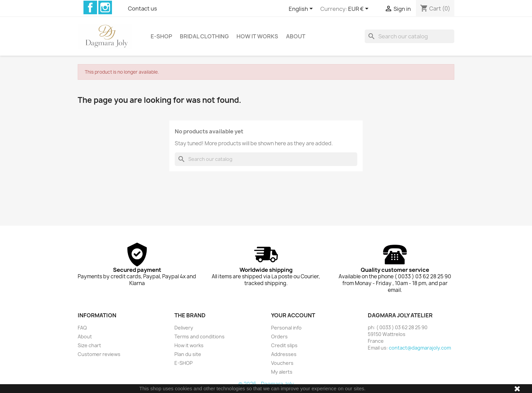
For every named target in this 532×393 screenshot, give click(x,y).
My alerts (282, 372)
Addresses (284, 354)
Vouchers (282, 363)
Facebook (90, 7)
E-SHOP (161, 36)
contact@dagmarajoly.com (420, 348)
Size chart (89, 345)
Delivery (184, 328)
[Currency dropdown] (359, 9)
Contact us (142, 8)
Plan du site (188, 354)
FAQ (82, 328)
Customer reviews (99, 354)
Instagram (105, 7)
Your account (293, 315)
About (296, 36)
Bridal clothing (204, 36)
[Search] (410, 36)
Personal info (286, 328)
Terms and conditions (199, 336)
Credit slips (284, 345)
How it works (257, 36)
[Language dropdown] (302, 9)
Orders (279, 336)
